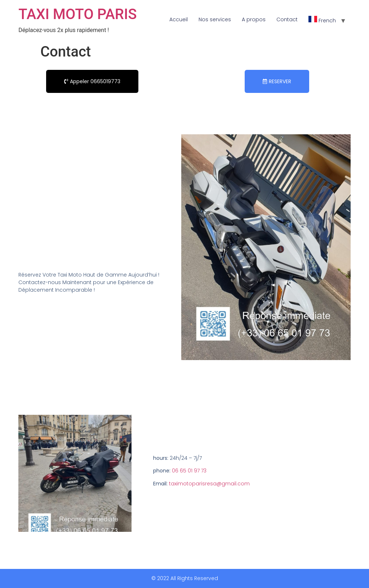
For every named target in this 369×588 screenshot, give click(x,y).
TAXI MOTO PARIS (77, 14)
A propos (254, 19)
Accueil (179, 19)
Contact (287, 19)
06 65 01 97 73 (189, 471)
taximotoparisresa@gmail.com (209, 484)
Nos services (215, 19)
